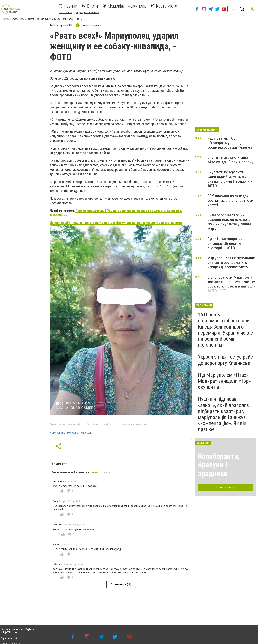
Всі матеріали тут (226, 488)
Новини (68, 6)
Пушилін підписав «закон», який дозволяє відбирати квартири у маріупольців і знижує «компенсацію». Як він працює (223, 414)
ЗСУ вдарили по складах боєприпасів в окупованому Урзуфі (231, 200)
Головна (5, 19)
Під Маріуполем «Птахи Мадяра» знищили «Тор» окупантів (224, 381)
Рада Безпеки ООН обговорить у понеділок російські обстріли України (230, 143)
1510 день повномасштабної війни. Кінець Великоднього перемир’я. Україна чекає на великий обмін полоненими (225, 330)
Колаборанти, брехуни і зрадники (219, 465)
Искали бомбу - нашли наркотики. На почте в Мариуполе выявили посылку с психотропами (116, 223)
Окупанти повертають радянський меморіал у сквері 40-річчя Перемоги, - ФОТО (230, 179)
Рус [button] (231, 9)
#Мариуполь (57, 433)
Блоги (90, 6)
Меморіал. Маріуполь (124, 6)
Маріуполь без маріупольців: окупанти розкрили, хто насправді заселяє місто (231, 263)
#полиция (73, 433)
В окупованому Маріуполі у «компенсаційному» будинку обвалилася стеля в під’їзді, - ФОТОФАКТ (231, 284)
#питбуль (86, 433)
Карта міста (164, 6)
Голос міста (65, 12)
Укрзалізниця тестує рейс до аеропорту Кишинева (225, 360)
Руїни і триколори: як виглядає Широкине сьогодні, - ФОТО (225, 243)
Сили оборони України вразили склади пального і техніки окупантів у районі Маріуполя (230, 222)
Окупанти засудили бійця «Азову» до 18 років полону (230, 160)
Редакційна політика (87, 12)
